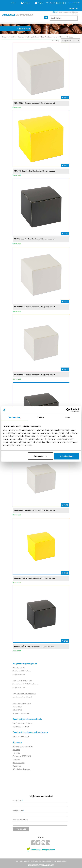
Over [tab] (68, 417)
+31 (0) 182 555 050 (19, 674)
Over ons (17, 759)
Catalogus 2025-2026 (22, 756)
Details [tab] (41, 417)
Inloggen (39, 3)
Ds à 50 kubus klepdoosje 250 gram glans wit (38, 375)
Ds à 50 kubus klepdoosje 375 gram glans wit (38, 307)
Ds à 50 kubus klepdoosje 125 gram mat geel (39, 578)
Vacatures (17, 766)
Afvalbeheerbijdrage (22, 769)
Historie (16, 753)
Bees (43, 37)
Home (4, 37)
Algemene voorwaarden (23, 746)
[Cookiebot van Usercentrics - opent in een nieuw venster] (68, 410)
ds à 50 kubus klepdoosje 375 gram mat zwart (38, 239)
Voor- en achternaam (21, 820)
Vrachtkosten (19, 763)
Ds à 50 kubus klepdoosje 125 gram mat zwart (38, 646)
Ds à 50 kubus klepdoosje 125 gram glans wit (38, 510)
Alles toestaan (67, 456)
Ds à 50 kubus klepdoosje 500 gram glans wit (38, 103)
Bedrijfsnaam (18, 810)
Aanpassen (41, 456)
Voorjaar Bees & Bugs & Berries (29, 37)
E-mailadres (18, 800)
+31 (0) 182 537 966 (19, 687)
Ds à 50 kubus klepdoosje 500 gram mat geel (39, 171)
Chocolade (12, 37)
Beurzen (16, 750)
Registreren (26, 3)
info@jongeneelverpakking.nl (27, 694)
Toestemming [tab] (14, 417)
